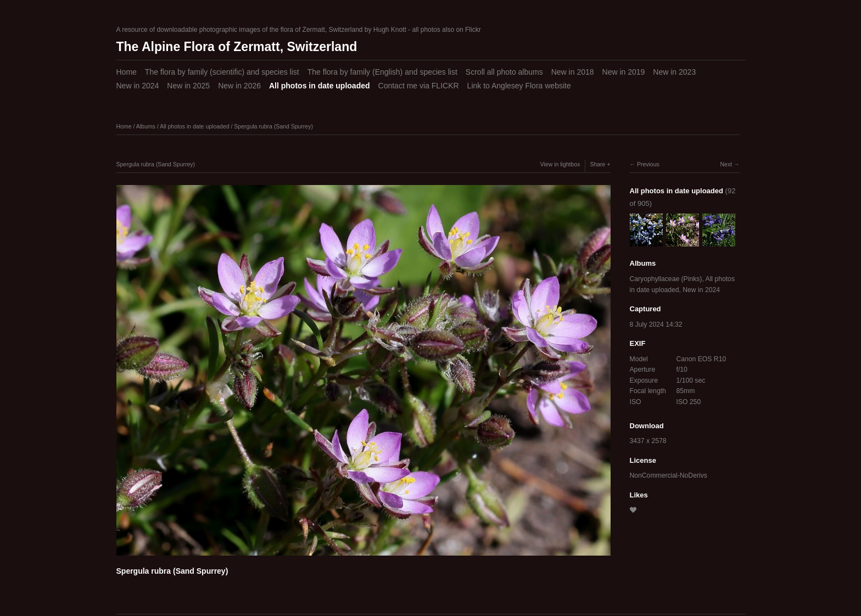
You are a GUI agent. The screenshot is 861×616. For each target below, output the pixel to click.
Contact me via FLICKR (419, 86)
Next (726, 164)
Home (127, 72)
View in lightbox (560, 164)
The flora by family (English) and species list (382, 72)
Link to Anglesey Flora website (519, 86)
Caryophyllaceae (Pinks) (666, 279)
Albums (146, 126)
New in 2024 (138, 86)
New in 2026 (239, 86)
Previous (648, 164)
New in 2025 (188, 86)
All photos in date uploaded (320, 86)
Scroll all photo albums (504, 72)
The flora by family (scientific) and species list (222, 72)
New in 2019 (624, 72)
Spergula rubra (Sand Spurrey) (273, 126)
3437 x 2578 (648, 441)
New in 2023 (674, 72)
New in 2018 (573, 72)
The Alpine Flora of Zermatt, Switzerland (237, 47)
